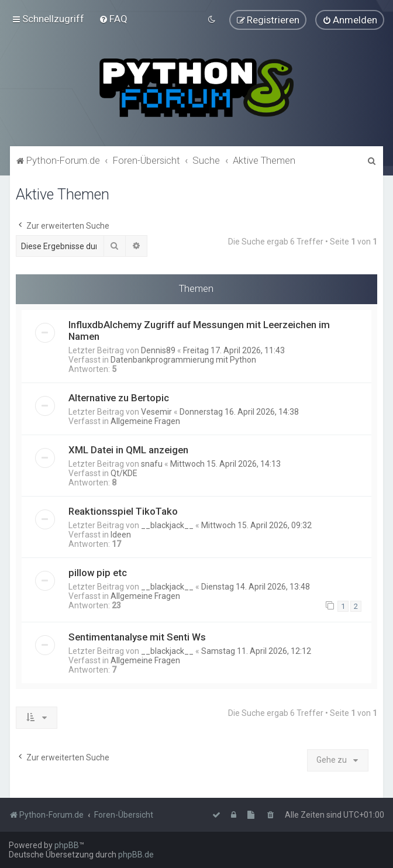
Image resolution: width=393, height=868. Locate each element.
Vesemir (156, 411)
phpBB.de (136, 855)
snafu (152, 463)
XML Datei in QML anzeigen (128, 449)
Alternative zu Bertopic (119, 397)
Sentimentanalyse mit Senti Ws (137, 636)
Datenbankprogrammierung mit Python (183, 359)
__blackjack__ (167, 525)
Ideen (121, 534)
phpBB (67, 845)
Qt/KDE (124, 473)
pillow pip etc (98, 572)
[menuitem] (113, 19)
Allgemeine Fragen (145, 421)
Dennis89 (158, 350)
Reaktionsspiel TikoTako (123, 511)
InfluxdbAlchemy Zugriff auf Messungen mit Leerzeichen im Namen (199, 330)
